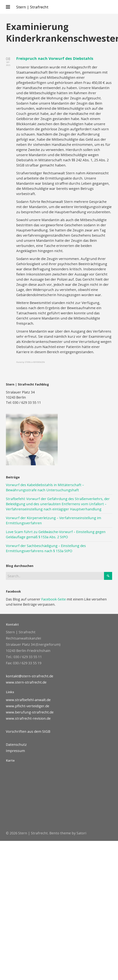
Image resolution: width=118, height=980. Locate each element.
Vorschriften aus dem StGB (28, 731)
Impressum (15, 751)
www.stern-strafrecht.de (26, 682)
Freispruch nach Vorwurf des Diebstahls (55, 58)
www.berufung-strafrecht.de (30, 712)
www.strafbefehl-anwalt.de (28, 700)
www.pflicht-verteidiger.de (28, 706)
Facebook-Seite (54, 599)
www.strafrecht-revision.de (28, 718)
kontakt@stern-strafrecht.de (30, 676)
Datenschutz (16, 745)
